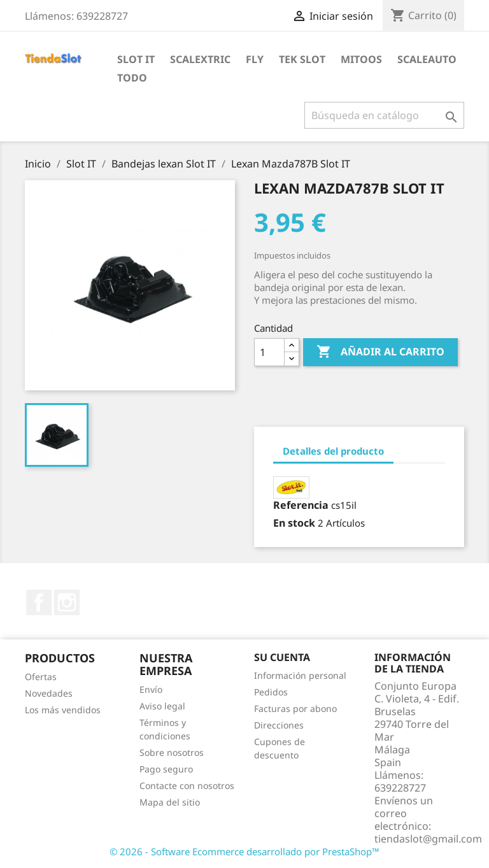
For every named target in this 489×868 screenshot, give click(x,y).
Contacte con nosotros (187, 786)
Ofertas (41, 677)
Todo (132, 78)
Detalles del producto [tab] (333, 451)
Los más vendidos (63, 710)
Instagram (67, 602)
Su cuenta (282, 657)
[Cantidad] (269, 352)
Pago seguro (166, 769)
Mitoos (361, 59)
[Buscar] (384, 115)
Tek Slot (302, 59)
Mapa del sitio (170, 802)
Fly (255, 59)
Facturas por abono (295, 708)
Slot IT (136, 59)
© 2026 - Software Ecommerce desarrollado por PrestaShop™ (244, 851)
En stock (294, 523)
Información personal (300, 675)
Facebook (39, 602)
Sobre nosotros (172, 752)
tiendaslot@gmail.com (428, 839)
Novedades (49, 693)
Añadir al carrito (380, 352)
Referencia (301, 505)
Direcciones (279, 725)
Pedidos (271, 692)
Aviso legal (162, 706)
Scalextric (200, 59)
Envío (151, 689)
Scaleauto (427, 59)
